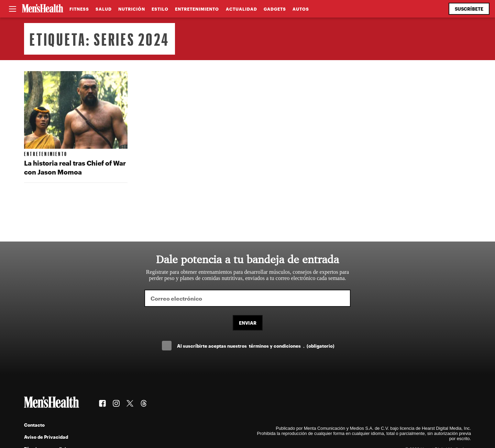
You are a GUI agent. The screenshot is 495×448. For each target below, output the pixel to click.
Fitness (79, 9)
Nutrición (132, 9)
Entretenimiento (197, 9)
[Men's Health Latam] (43, 9)
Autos (301, 9)
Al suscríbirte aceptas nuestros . (256, 346)
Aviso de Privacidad (46, 437)
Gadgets (275, 9)
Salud (104, 9)
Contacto (34, 425)
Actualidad (241, 9)
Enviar (248, 323)
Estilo (160, 9)
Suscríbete (469, 9)
